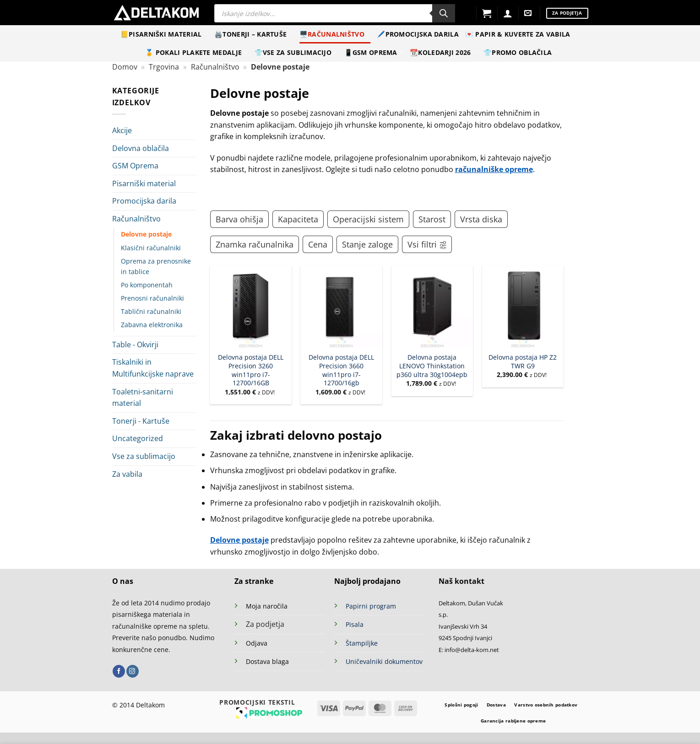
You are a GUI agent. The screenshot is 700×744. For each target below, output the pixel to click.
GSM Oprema (135, 166)
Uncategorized (138, 438)
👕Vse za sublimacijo (296, 53)
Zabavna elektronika (152, 325)
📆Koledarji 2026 (443, 53)
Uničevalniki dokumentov (384, 661)
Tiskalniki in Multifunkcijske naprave (153, 368)
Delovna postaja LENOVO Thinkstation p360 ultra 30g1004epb (432, 366)
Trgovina (164, 67)
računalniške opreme (494, 169)
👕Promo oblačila (521, 53)
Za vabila (127, 474)
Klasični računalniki (151, 248)
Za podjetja (265, 624)
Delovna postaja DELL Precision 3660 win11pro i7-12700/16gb (341, 370)
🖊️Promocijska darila (418, 34)
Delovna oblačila (141, 148)
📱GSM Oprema (374, 53)
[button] (487, 13)
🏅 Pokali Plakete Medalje (196, 53)
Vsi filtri (427, 244)
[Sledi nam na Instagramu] (133, 671)
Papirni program (371, 606)
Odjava (257, 643)
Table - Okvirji (135, 345)
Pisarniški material (144, 183)
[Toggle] (191, 219)
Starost (432, 219)
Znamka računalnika (255, 244)
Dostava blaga (267, 661)
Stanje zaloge (367, 244)
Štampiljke (362, 643)
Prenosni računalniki (152, 298)
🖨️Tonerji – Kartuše (254, 34)
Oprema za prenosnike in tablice (156, 266)
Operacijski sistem (368, 219)
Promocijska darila (144, 201)
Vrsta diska (481, 219)
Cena (318, 244)
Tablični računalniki (151, 311)
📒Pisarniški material (164, 34)
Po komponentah (147, 285)
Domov (125, 67)
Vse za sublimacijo (144, 456)
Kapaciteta (298, 219)
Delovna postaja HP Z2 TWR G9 (523, 362)
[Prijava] (508, 13)
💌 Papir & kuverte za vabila (521, 34)
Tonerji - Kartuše (141, 421)
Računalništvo (215, 67)
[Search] (444, 13)
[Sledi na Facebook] (119, 671)
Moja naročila (267, 606)
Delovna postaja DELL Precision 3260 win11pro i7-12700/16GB (251, 370)
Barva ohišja (239, 219)
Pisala (355, 624)
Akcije (122, 130)
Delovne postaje (146, 234)
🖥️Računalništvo (335, 34)
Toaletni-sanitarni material (143, 398)
